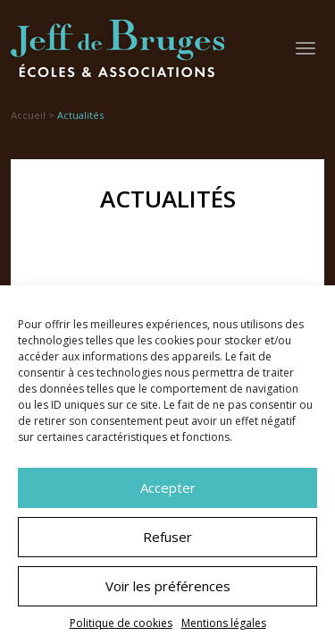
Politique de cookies (121, 623)
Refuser (167, 537)
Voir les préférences (168, 586)
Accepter (168, 487)
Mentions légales (224, 623)
